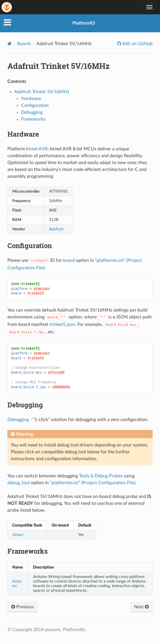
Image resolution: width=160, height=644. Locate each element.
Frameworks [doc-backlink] (28, 551)
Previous (22, 607)
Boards (24, 44)
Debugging (32, 112)
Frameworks (33, 119)
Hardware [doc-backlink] (23, 134)
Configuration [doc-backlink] (30, 246)
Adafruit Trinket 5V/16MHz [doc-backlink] (59, 66)
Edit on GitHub (137, 44)
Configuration (35, 105)
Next (141, 607)
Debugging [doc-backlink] (25, 405)
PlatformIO (84, 23)
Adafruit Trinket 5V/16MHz (42, 92)
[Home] (10, 44)
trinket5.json (62, 324)
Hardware (31, 99)
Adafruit (56, 229)
